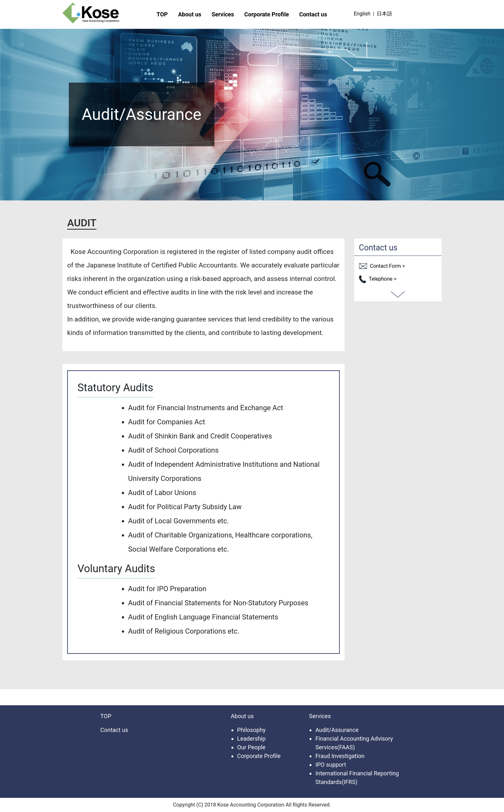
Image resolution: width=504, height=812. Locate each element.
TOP (162, 14)
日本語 (384, 14)
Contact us (313, 14)
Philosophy (251, 730)
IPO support (331, 765)
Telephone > (378, 279)
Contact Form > (382, 266)
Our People (251, 747)
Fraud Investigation (340, 756)
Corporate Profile (267, 14)
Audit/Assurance (337, 730)
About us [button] (190, 14)
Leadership (252, 739)
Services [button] (223, 14)
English (362, 14)
